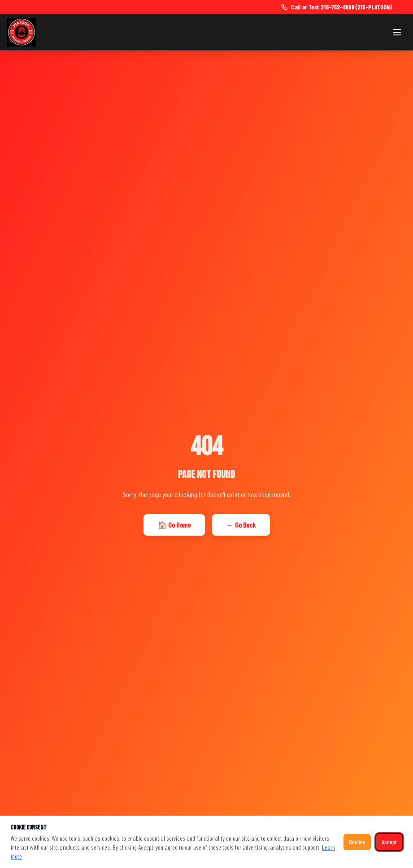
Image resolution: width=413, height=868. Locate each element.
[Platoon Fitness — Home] (22, 32)
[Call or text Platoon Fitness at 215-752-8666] (336, 7)
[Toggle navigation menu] (397, 32)
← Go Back (241, 525)
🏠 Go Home (174, 525)
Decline (357, 842)
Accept (389, 842)
